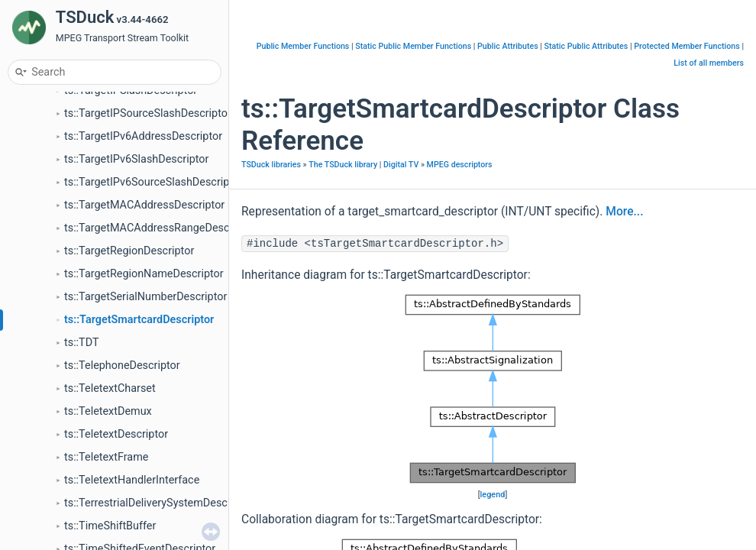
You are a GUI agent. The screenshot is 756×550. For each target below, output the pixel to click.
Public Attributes (508, 46)
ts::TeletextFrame (106, 457)
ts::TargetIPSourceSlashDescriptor (148, 113)
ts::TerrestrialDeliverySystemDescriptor (159, 503)
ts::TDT (82, 343)
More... (624, 212)
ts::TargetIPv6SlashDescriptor (136, 159)
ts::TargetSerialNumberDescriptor (145, 297)
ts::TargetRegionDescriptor (129, 251)
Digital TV (401, 165)
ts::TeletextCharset (110, 388)
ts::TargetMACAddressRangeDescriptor (160, 228)
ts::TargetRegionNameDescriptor (144, 274)
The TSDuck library (343, 165)
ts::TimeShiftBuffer (110, 526)
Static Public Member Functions (413, 46)
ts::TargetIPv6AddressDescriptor (143, 136)
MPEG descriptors (460, 165)
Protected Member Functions (687, 46)
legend (493, 495)
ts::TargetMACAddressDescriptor (144, 205)
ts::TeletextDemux (108, 411)
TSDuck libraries (271, 165)
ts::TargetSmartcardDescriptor (139, 320)
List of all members (709, 63)
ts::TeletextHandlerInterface (132, 480)
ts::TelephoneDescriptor (122, 366)
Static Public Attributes (586, 46)
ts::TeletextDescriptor (116, 434)
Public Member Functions (303, 46)
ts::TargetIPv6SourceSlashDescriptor (153, 182)
